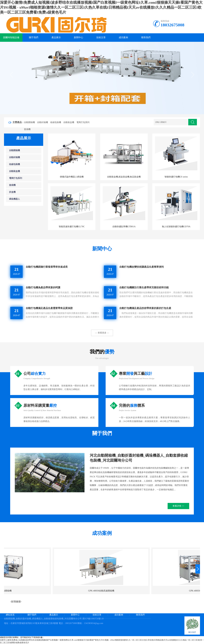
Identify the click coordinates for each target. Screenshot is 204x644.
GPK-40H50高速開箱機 (77, 591)
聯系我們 (146, 37)
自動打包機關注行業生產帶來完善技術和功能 (144, 287)
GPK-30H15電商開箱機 (127, 591)
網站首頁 (10, 615)
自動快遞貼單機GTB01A (124, 227)
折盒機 (12, 192)
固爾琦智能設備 (11, 37)
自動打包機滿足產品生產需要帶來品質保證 (49, 308)
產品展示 (56, 37)
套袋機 (27, 129)
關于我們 (34, 37)
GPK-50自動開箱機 (177, 591)
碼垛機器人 (14, 199)
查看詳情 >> (178, 506)
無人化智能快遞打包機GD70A (176, 227)
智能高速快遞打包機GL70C (72, 227)
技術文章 (101, 37)
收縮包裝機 (56, 122)
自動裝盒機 (69, 122)
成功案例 (123, 37)
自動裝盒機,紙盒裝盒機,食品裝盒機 (124, 177)
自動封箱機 (43, 122)
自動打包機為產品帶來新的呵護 (43, 287)
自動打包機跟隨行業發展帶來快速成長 (47, 267)
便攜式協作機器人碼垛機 (72, 177)
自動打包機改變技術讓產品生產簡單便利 (142, 267)
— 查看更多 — (102, 333)
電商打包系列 (83, 122)
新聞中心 (78, 37)
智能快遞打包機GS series (176, 177)
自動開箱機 (29, 122)
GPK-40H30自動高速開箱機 (27, 591)
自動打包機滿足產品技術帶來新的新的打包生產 (145, 308)
